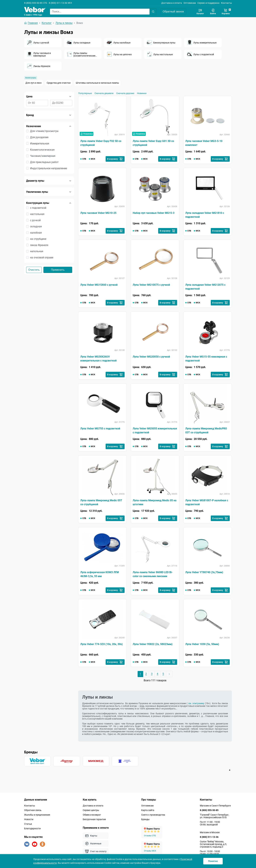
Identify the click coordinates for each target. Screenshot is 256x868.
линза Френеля (39, 245)
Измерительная (40, 143)
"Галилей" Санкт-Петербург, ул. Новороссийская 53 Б (214, 816)
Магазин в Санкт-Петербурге (215, 806)
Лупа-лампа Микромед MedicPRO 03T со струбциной (206, 430)
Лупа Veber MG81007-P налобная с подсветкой (207, 502)
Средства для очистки (59, 83)
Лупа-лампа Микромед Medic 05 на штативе (155, 502)
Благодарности (32, 828)
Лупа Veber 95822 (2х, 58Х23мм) (153, 644)
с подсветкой (38, 208)
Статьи (28, 824)
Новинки (142, 93)
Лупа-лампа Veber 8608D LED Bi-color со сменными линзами (153, 574)
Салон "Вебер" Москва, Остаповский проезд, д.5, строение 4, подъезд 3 (213, 844)
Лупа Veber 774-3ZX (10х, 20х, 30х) (102, 644)
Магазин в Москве (210, 832)
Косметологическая (42, 150)
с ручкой (35, 220)
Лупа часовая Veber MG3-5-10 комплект (204, 143)
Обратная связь (33, 810)
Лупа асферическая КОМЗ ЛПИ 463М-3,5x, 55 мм (100, 574)
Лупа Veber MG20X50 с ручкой (151, 357)
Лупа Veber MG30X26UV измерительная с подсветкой (98, 359)
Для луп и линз (33, 83)
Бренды (145, 819)
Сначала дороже (125, 93)
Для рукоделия (39, 137)
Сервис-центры (91, 810)
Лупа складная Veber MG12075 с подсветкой (205, 287)
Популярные (85, 93)
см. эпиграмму (196, 703)
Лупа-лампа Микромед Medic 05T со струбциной (101, 502)
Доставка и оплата (172, 3)
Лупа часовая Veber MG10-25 (98, 213)
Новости (29, 819)
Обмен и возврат (92, 815)
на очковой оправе (42, 258)
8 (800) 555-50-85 (33, 3)
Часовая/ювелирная (43, 156)
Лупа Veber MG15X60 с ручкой (99, 285)
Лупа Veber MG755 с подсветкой (100, 429)
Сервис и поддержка (208, 3)
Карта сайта (148, 810)
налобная (36, 233)
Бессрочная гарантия (94, 819)
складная (36, 226)
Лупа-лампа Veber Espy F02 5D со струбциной (101, 143)
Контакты (226, 3)
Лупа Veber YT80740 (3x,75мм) (204, 572)
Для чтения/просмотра (44, 131)
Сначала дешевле (104, 93)
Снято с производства (153, 815)
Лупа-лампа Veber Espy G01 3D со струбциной (153, 143)
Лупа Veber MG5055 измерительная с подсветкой (155, 430)
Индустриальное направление (48, 168)
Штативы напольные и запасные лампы (97, 83)
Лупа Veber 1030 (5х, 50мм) (202, 644)
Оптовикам (190, 3)
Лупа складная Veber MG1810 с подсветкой (205, 215)
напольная (37, 251)
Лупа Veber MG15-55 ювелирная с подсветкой (206, 359)
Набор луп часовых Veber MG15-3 (154, 213)
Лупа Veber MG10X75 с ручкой (151, 285)
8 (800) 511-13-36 (58, 3)
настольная (37, 214)
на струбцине (38, 239)
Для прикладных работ (44, 162)
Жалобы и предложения (37, 815)
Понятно (213, 861)
